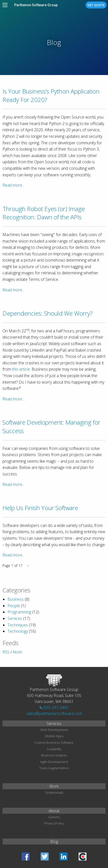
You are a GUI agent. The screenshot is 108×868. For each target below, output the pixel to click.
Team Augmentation (54, 768)
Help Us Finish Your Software (40, 508)
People (14, 606)
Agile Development (54, 762)
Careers (54, 817)
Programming (19, 612)
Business (16, 599)
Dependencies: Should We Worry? (48, 313)
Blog (54, 841)
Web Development (54, 730)
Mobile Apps (54, 736)
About (54, 811)
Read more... (13, 185)
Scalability (54, 749)
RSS (6, 652)
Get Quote (96, 5)
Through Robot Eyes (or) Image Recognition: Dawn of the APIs (44, 213)
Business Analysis (54, 755)
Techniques (18, 625)
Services (15, 618)
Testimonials (54, 792)
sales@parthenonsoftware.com (54, 713)
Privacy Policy (54, 823)
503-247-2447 (54, 707)
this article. (21, 369)
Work (54, 786)
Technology (18, 631)
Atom (17, 652)
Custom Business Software (54, 742)
